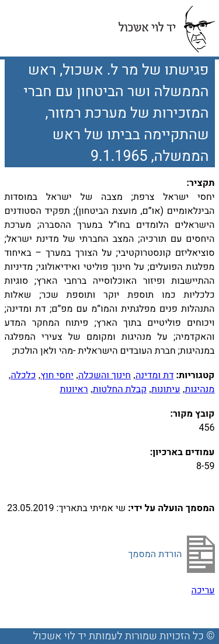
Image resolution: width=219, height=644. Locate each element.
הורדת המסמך (155, 554)
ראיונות (74, 389)
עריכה (203, 590)
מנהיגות (199, 389)
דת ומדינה (155, 375)
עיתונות (166, 389)
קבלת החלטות (120, 389)
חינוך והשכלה (105, 375)
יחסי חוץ (57, 375)
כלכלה (23, 375)
